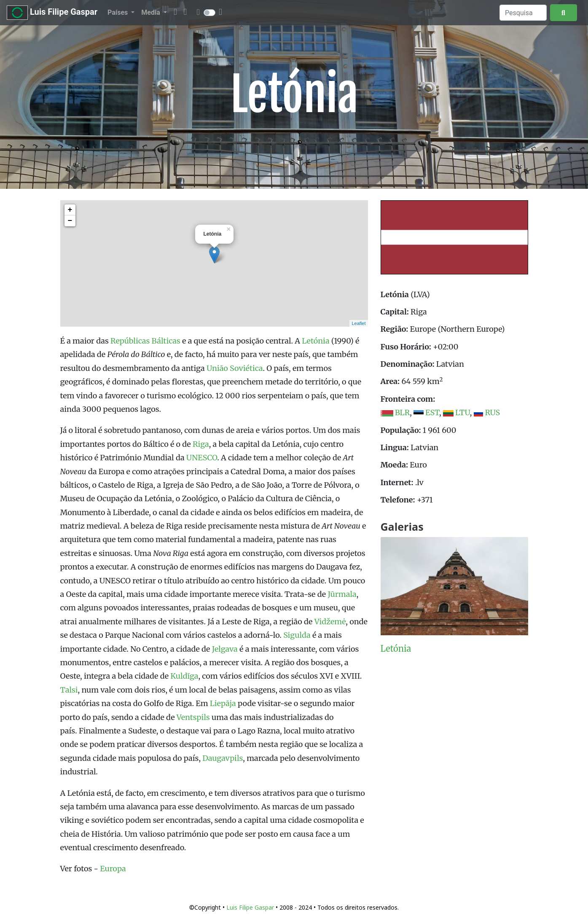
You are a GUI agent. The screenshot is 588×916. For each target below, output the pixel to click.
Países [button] (118, 12)
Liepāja (223, 703)
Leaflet (358, 323)
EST (432, 412)
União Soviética (235, 368)
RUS (492, 412)
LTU (463, 412)
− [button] (70, 221)
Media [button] (151, 12)
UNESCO (202, 458)
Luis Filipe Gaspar (52, 13)
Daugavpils (223, 758)
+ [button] (70, 210)
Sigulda (297, 635)
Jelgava (225, 649)
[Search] (523, 13)
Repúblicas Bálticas (145, 341)
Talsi (69, 690)
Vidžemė (330, 622)
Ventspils (193, 717)
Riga (201, 444)
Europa (113, 869)
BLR (402, 412)
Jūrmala (342, 594)
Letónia (315, 341)
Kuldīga (184, 676)
